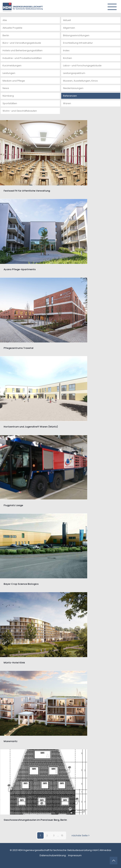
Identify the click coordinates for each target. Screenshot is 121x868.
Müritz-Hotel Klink (14, 663)
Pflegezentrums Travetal (19, 348)
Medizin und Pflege (14, 81)
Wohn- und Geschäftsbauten (20, 111)
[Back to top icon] (114, 861)
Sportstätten (10, 103)
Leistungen (9, 73)
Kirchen (67, 58)
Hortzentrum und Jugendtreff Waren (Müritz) (31, 427)
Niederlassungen (73, 88)
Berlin (6, 35)
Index (66, 50)
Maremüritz (11, 741)
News (6, 88)
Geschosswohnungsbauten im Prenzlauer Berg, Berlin (35, 820)
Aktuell (67, 20)
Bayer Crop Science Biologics (21, 584)
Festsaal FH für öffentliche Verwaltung (27, 191)
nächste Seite (81, 835)
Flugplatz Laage (13, 505)
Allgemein (69, 28)
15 (62, 835)
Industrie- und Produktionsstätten (22, 58)
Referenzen (70, 96)
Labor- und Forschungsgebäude (82, 66)
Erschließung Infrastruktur (78, 43)
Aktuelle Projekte (12, 28)
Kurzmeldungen (12, 66)
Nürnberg (8, 96)
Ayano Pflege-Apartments (20, 269)
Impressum (75, 855)
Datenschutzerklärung (53, 855)
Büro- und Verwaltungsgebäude (22, 43)
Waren (67, 103)
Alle (5, 20)
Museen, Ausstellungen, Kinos (80, 81)
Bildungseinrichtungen (76, 35)
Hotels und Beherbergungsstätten (23, 50)
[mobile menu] (111, 5)
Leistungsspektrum (74, 73)
